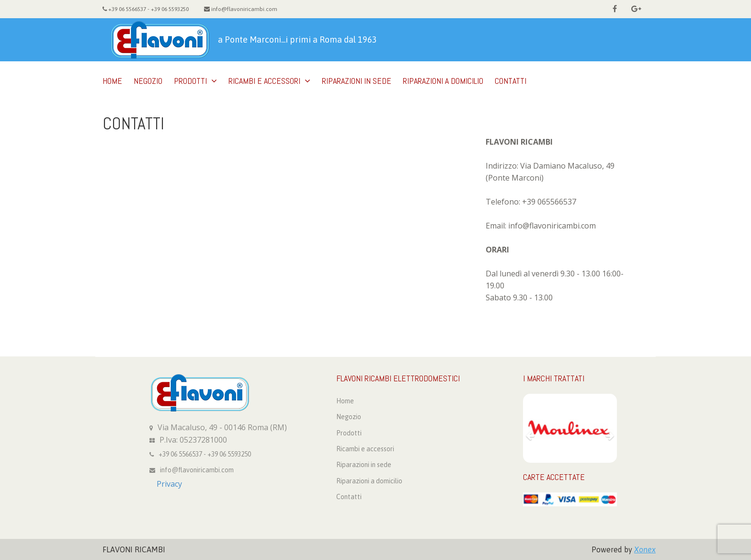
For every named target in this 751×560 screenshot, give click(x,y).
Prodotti (195, 81)
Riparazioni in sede (357, 81)
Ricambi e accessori (269, 81)
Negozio (148, 81)
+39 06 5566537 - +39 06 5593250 (146, 9)
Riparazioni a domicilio (443, 81)
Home (112, 81)
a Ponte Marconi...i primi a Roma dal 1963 (297, 40)
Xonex (645, 549)
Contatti (511, 81)
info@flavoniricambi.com (241, 9)
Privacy (169, 484)
